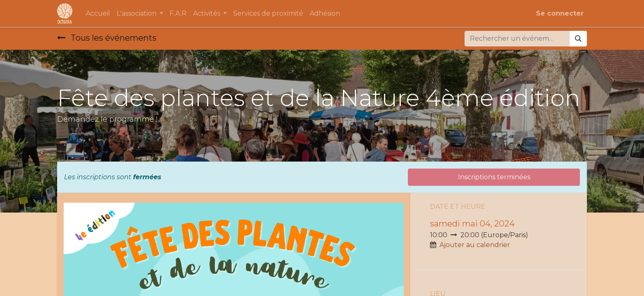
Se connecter (560, 13)
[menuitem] (98, 14)
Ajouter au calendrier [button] (475, 245)
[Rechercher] (578, 39)
